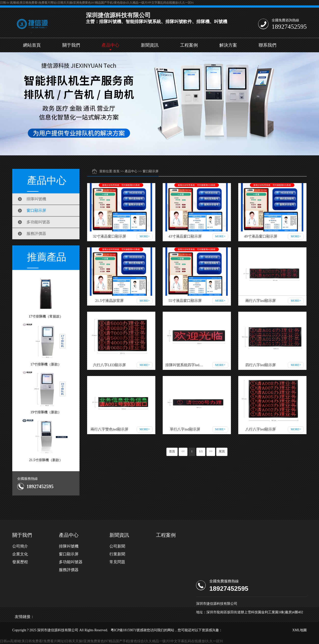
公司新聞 (117, 546)
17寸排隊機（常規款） (46, 297)
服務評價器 (36, 234)
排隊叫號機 (36, 199)
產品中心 (110, 45)
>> (211, 451)
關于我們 (71, 45)
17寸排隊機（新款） (46, 344)
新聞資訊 (150, 45)
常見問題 (117, 562)
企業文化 (20, 554)
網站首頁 (32, 45)
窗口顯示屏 (36, 210)
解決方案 (228, 45)
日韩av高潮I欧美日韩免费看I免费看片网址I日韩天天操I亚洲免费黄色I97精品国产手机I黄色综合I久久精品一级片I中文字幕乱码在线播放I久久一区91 (97, 3)
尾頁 (222, 451)
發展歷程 (20, 562)
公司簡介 (20, 546)
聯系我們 (267, 45)
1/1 (201, 451)
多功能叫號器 (38, 222)
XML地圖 (299, 630)
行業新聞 (117, 554)
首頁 (116, 171)
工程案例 (189, 45)
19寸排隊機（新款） (46, 392)
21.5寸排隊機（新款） (46, 440)
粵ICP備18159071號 (125, 630)
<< (183, 451)
